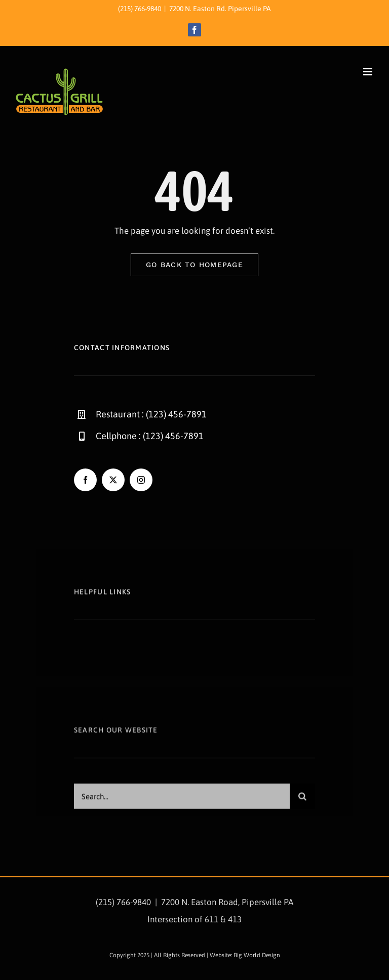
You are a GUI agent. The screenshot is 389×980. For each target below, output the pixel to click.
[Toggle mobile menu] (368, 72)
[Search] (302, 799)
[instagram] (141, 480)
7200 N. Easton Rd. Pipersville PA (220, 9)
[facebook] (85, 480)
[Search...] (182, 799)
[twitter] (113, 480)
